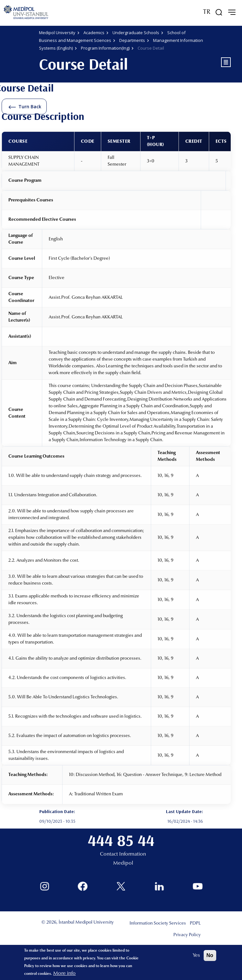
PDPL (195, 924)
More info (64, 974)
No (210, 955)
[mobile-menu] (232, 12)
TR (207, 12)
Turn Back (30, 107)
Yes (196, 956)
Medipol (123, 863)
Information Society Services (158, 924)
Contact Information (123, 854)
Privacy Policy (187, 935)
